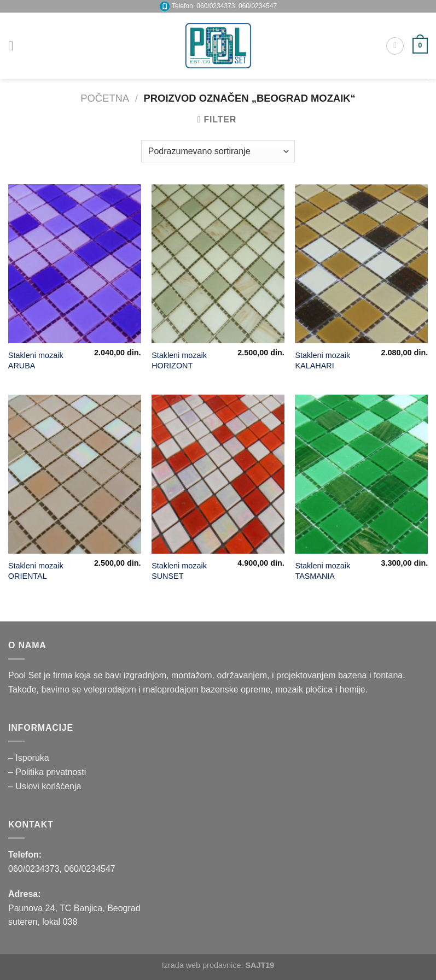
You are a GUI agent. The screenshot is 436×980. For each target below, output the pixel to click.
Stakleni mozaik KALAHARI (322, 360)
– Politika (27, 772)
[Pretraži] (395, 46)
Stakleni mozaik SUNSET (179, 571)
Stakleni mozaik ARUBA (36, 360)
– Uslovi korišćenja (45, 786)
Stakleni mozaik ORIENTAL (36, 571)
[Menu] (15, 46)
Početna (105, 98)
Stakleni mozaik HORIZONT (179, 360)
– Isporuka (29, 758)
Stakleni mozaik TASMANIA (322, 571)
